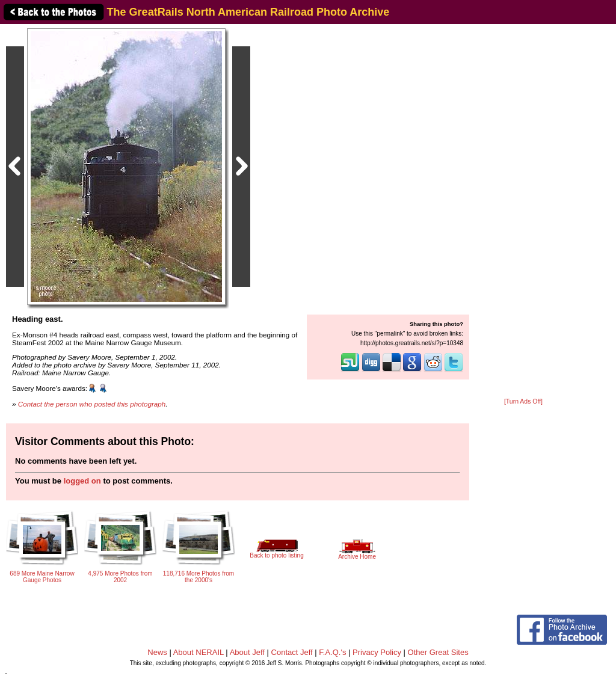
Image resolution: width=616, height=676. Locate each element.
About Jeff (247, 652)
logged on (82, 481)
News (157, 652)
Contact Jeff (292, 652)
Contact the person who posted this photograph (92, 404)
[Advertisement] (523, 212)
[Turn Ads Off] (523, 401)
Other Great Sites (438, 652)
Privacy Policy (377, 652)
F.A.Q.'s (332, 652)
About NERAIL (199, 652)
